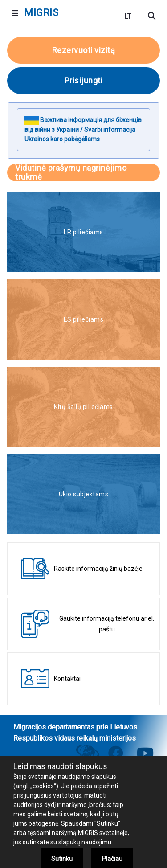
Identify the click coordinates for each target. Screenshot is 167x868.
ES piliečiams (84, 319)
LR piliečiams (83, 232)
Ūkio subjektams (84, 494)
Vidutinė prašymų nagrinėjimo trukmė (71, 172)
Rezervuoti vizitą (84, 50)
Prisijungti (84, 80)
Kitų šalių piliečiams (83, 407)
